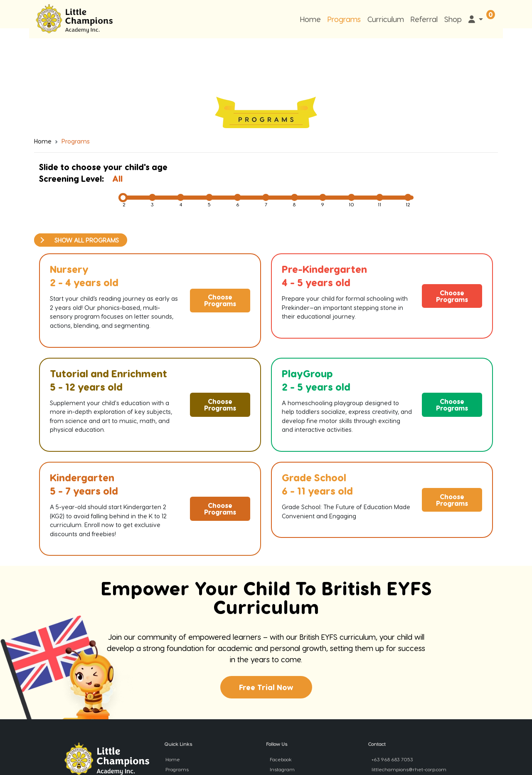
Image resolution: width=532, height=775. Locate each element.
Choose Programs (220, 300)
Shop (453, 19)
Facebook (280, 759)
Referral (424, 19)
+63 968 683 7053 (392, 759)
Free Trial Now (266, 687)
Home (310, 19)
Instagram (282, 769)
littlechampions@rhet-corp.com (408, 769)
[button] (476, 19)
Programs (344, 19)
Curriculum (386, 19)
